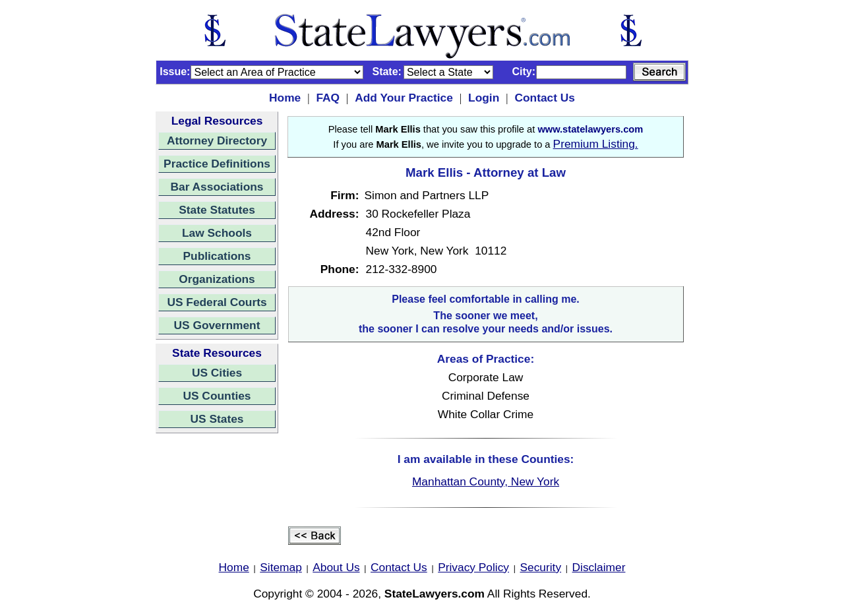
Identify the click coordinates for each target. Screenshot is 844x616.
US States (217, 419)
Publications (217, 256)
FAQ (328, 98)
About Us (336, 567)
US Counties (217, 396)
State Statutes (217, 210)
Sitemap (281, 567)
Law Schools (217, 233)
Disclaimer (599, 567)
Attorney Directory (217, 140)
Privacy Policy (473, 567)
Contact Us (544, 98)
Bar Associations (217, 187)
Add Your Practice (404, 98)
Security (541, 567)
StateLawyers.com (435, 594)
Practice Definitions (217, 164)
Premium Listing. (596, 144)
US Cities (217, 373)
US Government (217, 325)
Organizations (217, 279)
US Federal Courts (217, 302)
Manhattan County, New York (486, 481)
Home (285, 98)
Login (484, 98)
